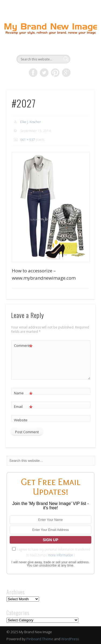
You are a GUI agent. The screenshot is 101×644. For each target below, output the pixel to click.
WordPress (70, 639)
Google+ (66, 73)
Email (23, 407)
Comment (23, 346)
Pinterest (55, 73)
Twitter (44, 73)
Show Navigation (82, 48)
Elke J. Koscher (31, 122)
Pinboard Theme (40, 639)
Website (21, 420)
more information (60, 555)
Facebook (33, 73)
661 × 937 (28, 140)
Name (23, 393)
